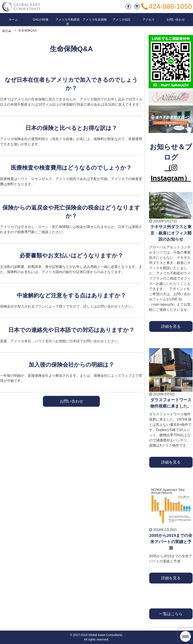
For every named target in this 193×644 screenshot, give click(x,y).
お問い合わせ (176, 20)
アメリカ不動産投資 (68, 22)
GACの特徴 (41, 20)
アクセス (149, 20)
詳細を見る (171, 326)
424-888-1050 (170, 7)
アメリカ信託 (122, 20)
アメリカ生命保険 (95, 20)
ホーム (13, 20)
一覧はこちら (171, 614)
